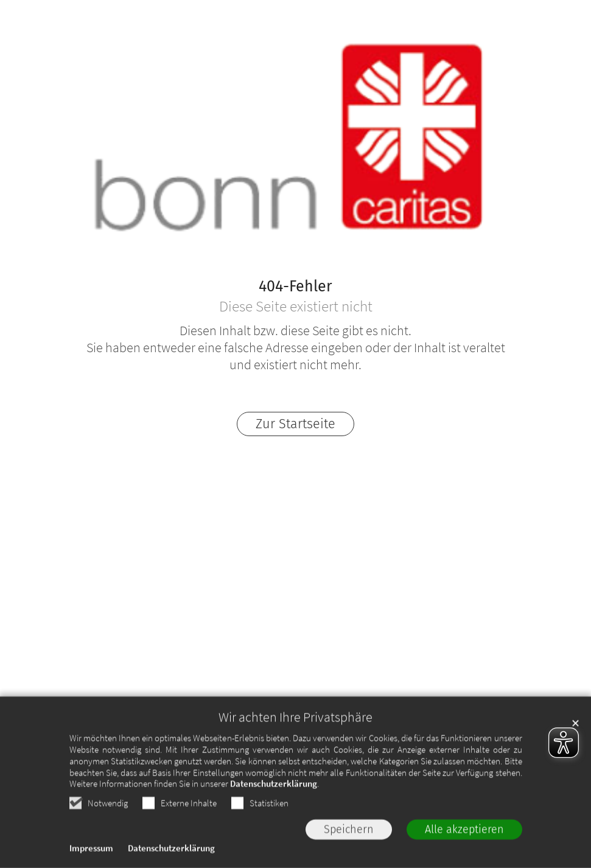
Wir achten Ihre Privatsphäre (295, 732)
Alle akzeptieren (464, 844)
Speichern (349, 844)
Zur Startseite (295, 424)
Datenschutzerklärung (274, 798)
